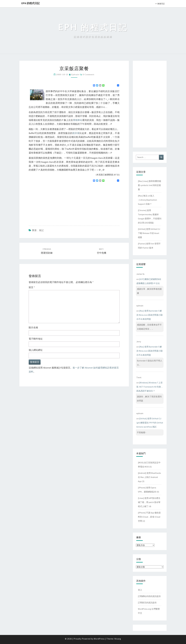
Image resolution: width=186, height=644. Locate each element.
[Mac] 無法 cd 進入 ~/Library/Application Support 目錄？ (147, 200)
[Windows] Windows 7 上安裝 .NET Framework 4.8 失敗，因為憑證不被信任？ (150, 387)
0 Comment (89, 74)
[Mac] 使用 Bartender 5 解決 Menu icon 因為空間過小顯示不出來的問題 (150, 315)
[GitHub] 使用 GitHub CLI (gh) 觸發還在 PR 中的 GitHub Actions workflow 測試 (150, 423)
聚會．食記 (38, 230)
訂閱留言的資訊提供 (147, 603)
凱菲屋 (76, 133)
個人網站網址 (36, 350)
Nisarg (118, 639)
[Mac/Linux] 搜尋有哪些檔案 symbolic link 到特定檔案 (150, 185)
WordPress (99, 639)
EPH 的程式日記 (30, 3)
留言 (32, 287)
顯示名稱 (33, 327)
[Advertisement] (50, 203)
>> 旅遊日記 (160, 4)
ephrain (75, 74)
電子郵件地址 (36, 339)
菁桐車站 (78, 120)
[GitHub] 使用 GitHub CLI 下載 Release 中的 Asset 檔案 (149, 233)
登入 (140, 590)
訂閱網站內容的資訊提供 (149, 596)
